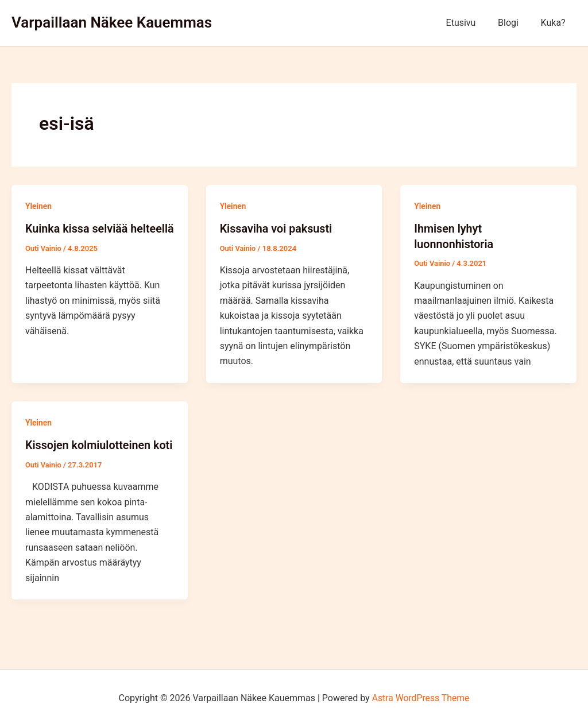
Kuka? (555, 23)
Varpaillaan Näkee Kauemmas (112, 22)
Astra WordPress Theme (420, 698)
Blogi (514, 23)
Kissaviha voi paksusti (277, 229)
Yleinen (39, 206)
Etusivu (470, 23)
